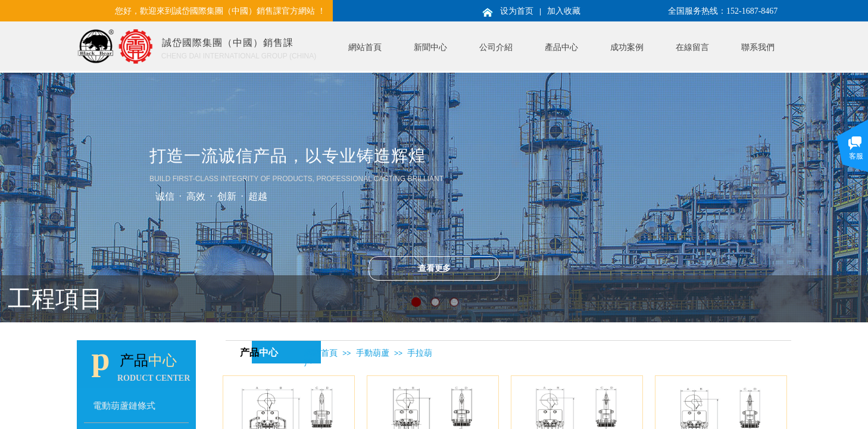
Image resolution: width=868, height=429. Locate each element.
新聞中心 (430, 47)
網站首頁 (365, 47)
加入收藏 (564, 11)
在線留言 (692, 47)
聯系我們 (758, 47)
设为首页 (517, 11)
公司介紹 (496, 47)
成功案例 (627, 47)
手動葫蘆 (373, 353)
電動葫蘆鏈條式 (124, 405)
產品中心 (561, 47)
